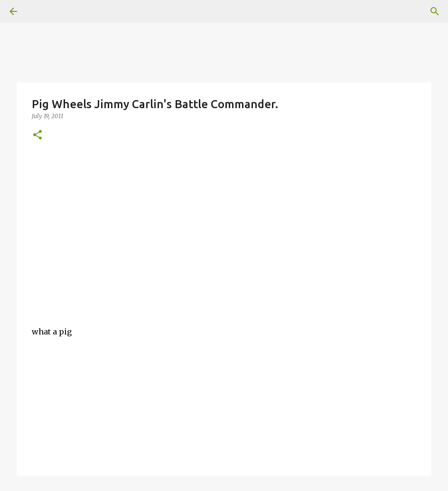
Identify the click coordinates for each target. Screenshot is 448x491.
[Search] (435, 11)
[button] (37, 135)
